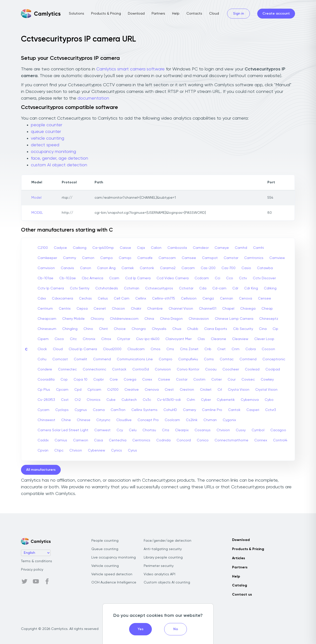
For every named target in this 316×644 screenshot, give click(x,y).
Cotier (217, 380)
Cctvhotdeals (107, 288)
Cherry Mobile (73, 319)
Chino (88, 329)
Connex (261, 440)
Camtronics (254, 258)
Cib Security (243, 329)
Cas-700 (228, 268)
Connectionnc (94, 369)
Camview (277, 258)
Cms (170, 349)
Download (136, 14)
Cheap (267, 309)
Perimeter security (159, 566)
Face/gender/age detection (168, 541)
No (176, 629)
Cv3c (147, 400)
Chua (177, 329)
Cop (64, 380)
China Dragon (171, 319)
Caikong (80, 248)
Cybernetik (226, 400)
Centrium (45, 309)
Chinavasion (199, 319)
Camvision (46, 268)
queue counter (46, 132)
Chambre (155, 309)
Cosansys (203, 430)
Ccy (120, 430)
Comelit (80, 359)
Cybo (269, 400)
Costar (182, 380)
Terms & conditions (37, 561)
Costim (199, 380)
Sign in (238, 14)
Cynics (117, 451)
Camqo (125, 258)
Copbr (99, 380)
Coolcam (172, 420)
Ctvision (223, 430)
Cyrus (132, 451)
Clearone (218, 339)
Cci (217, 278)
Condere (45, 369)
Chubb (193, 329)
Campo (107, 258)
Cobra (251, 349)
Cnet (221, 349)
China (149, 319)
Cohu (42, 359)
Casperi (253, 410)
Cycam (43, 410)
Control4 (280, 440)
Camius (61, 440)
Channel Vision (181, 309)
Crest (169, 390)
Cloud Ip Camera (83, 349)
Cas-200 (208, 268)
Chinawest (46, 420)
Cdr (235, 288)
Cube (111, 400)
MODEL (37, 213)
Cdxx (42, 299)
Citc (73, 339)
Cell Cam (122, 299)
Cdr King (251, 288)
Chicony (97, 319)
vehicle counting (48, 138)
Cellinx (141, 299)
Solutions (77, 14)
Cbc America (92, 278)
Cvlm (191, 400)
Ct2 (78, 400)
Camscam (167, 258)
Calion (156, 248)
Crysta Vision (239, 390)
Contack (119, 369)
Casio (246, 268)
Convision (163, 369)
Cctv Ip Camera (51, 288)
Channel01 (208, 309)
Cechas (85, 299)
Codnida (163, 440)
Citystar (124, 339)
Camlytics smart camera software (130, 69)
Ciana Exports (216, 329)
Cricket (206, 390)
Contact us (242, 595)
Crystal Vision (266, 390)
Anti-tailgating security (163, 549)
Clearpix (182, 430)
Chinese (84, 420)
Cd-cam (219, 288)
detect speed (45, 145)
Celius (103, 299)
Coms (209, 359)
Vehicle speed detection (112, 574)
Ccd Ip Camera (138, 278)
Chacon (118, 309)
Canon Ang (106, 268)
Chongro (139, 329)
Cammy (69, 258)
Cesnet (100, 309)
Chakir (136, 309)
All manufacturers (41, 470)
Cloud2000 (112, 349)
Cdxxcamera (62, 299)
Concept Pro (148, 420)
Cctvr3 (271, 410)
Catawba (265, 268)
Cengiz (208, 299)
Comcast (60, 359)
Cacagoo (278, 430)
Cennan (227, 299)
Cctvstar (186, 288)
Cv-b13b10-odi (169, 400)
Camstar (231, 258)
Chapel (228, 309)
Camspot (210, 258)
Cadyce (60, 248)
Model (36, 198)
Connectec (67, 369)
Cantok (234, 410)
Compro (166, 359)
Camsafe (145, 258)
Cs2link (192, 420)
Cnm (236, 349)
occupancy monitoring (53, 152)
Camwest (102, 430)
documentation (93, 98)
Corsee (164, 380)
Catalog (240, 585)
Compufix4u (188, 359)
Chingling (70, 329)
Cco (230, 278)
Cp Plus (44, 390)
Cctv (243, 278)
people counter (47, 125)
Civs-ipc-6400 (148, 339)
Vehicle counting (105, 566)
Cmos (156, 349)
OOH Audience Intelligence (114, 582)
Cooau (211, 369)
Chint (103, 329)
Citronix (89, 339)
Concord (184, 440)
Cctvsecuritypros (159, 288)
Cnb (208, 349)
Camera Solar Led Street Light (63, 430)
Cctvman (132, 288)
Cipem (43, 339)
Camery (189, 410)
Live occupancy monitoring (114, 558)
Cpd (78, 390)
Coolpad (273, 369)
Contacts (194, 14)
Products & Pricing (106, 14)
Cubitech (129, 400)
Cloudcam (136, 349)
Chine (66, 420)
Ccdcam (202, 278)
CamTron (118, 410)
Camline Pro (212, 410)
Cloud (214, 14)
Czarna (99, 410)
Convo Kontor (188, 369)
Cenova (246, 299)
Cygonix (229, 420)
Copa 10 (80, 380)
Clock (42, 349)
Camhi (258, 248)
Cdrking (270, 288)
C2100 (43, 248)
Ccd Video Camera (173, 278)
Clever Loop (264, 339)
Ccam (114, 278)
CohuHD (170, 410)
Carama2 (168, 268)
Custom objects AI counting (167, 582)
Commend (102, 359)
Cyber (206, 400)
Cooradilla (46, 380)
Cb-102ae (68, 278)
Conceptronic (274, 359)
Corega (130, 380)
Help (176, 14)
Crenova (152, 390)
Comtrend (248, 359)
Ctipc (59, 451)
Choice (120, 329)
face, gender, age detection (59, 158)
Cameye (222, 248)
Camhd (241, 248)
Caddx (43, 440)
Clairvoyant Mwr (178, 339)
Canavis (67, 268)
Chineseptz (269, 319)
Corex (147, 380)
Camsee (189, 258)
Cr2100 (113, 390)
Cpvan (43, 451)
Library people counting (163, 558)
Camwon (81, 440)
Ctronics (94, 400)
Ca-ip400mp (103, 248)
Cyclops (62, 410)
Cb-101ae (45, 278)
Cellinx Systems (144, 410)
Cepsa (82, 309)
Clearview (240, 339)
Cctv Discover (264, 278)
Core (114, 380)
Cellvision (189, 299)
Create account (276, 14)
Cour (232, 380)
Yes (141, 629)
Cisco (59, 339)
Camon (88, 258)
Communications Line (135, 359)
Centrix (65, 309)
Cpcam (62, 390)
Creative (132, 390)
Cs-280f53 (46, 400)
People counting (105, 541)
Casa (99, 440)
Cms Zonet (189, 349)
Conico (203, 440)
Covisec (248, 380)
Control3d (141, 369)
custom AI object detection (59, 165)
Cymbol (258, 430)
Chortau (149, 430)
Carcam (188, 268)
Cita (166, 430)
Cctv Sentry (80, 288)
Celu (133, 430)
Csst (65, 400)
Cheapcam (47, 319)
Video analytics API (159, 574)
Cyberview (97, 451)
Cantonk (147, 268)
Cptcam (94, 390)
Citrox (106, 339)
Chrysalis (159, 329)
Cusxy (241, 430)
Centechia (118, 440)
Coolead (252, 369)
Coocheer (231, 369)
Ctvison (76, 451)
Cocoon (268, 349)
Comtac (227, 359)
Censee (265, 299)
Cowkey (267, 380)
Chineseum (47, 329)
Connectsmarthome (231, 440)
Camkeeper (47, 258)
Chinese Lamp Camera (234, 319)
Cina (263, 329)
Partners (158, 14)
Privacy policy (32, 570)
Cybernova (250, 400)
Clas (201, 339)
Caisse (125, 248)
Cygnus (81, 410)
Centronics (141, 440)
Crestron (187, 390)
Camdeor (201, 248)
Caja (141, 248)
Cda (203, 288)
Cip (275, 329)
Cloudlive (124, 420)
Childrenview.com (124, 319)
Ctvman (210, 420)
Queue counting (105, 549)
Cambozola (177, 248)
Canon (86, 268)
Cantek (128, 268)
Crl (220, 390)
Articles (238, 558)
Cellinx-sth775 (164, 299)
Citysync (103, 420)
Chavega (248, 309)
